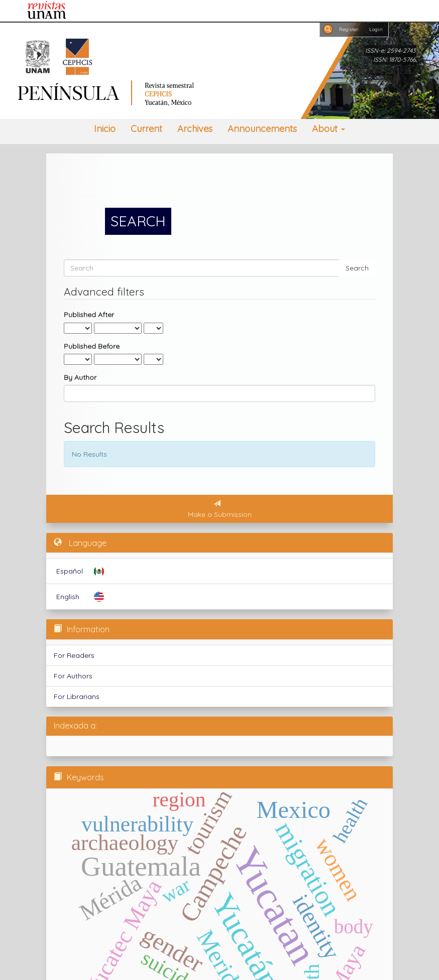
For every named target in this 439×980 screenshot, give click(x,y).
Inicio (105, 129)
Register (349, 29)
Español (70, 571)
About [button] (328, 129)
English (68, 597)
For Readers (74, 655)
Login (376, 29)
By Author (80, 377)
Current (146, 129)
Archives (195, 129)
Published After (89, 315)
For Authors (73, 676)
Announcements (262, 129)
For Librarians (77, 696)
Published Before (92, 346)
